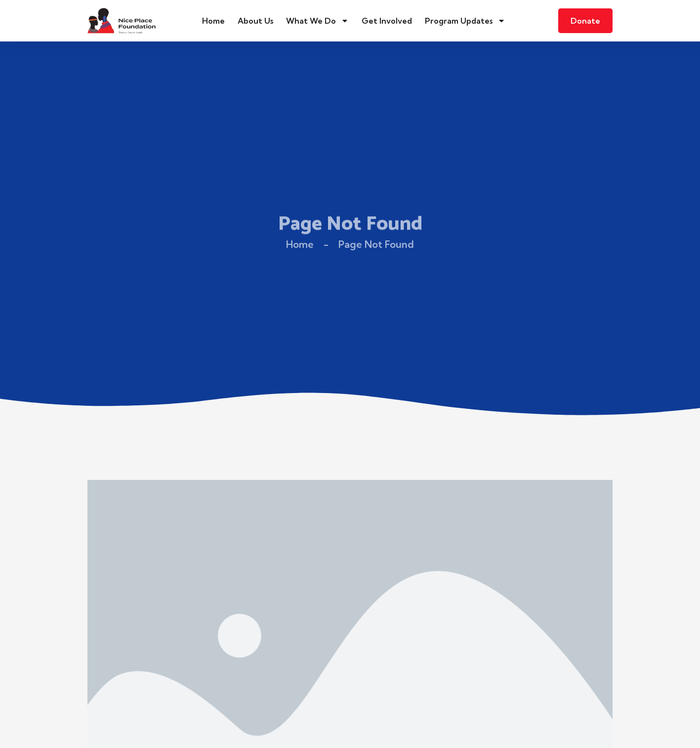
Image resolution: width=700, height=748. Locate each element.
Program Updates (465, 21)
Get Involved (387, 21)
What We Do (317, 21)
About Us (255, 21)
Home (213, 21)
